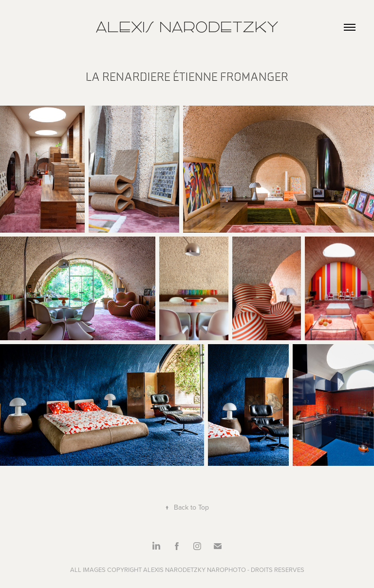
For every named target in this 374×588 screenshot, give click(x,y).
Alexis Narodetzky (187, 27)
